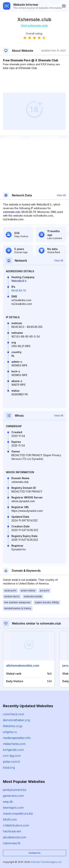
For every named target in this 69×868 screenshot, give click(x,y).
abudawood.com (15, 837)
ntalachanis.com (14, 744)
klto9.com (10, 819)
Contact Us (34, 853)
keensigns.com (13, 808)
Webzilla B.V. (19, 281)
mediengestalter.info (17, 738)
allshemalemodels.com (23, 666)
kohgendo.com (13, 750)
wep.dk (8, 802)
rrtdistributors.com (16, 825)
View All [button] (61, 195)
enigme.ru (10, 732)
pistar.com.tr (12, 762)
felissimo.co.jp (13, 726)
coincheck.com (14, 714)
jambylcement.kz (15, 790)
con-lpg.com (12, 756)
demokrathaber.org (16, 720)
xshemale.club (12, 212)
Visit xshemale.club (34, 25)
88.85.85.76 (19, 290)
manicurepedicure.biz (18, 813)
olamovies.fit (12, 843)
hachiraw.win (12, 831)
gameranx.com (13, 796)
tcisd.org (9, 767)
